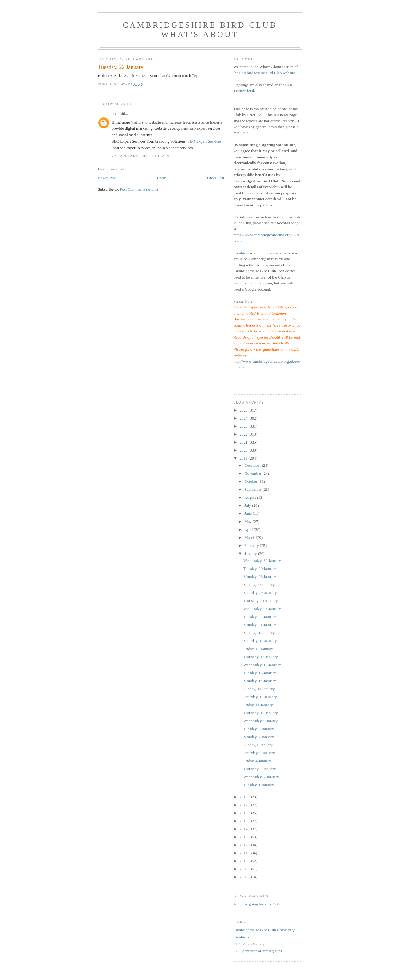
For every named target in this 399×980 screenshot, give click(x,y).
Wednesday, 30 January (262, 561)
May (248, 521)
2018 (244, 797)
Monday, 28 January (260, 577)
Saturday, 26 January (260, 593)
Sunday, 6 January (258, 745)
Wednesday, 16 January (262, 665)
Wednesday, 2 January (261, 777)
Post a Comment (111, 169)
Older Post (216, 178)
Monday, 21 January (260, 625)
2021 (244, 442)
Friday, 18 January (258, 649)
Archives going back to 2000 (257, 904)
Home (162, 178)
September (253, 489)
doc (115, 114)
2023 (244, 426)
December (253, 465)
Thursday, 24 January (261, 601)
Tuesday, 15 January (260, 673)
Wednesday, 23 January (262, 609)
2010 (244, 861)
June (248, 513)
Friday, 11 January (258, 705)
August (251, 497)
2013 (244, 837)
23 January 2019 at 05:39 (141, 156)
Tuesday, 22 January (260, 617)
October (251, 481)
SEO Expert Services (205, 141)
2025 (244, 410)
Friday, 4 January (257, 761)
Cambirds (241, 253)
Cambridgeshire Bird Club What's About (200, 30)
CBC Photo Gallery (249, 944)
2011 (244, 853)
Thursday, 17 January (261, 657)
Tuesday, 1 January (259, 785)
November (253, 473)
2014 (244, 829)
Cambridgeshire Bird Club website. (268, 73)
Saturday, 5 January (259, 753)
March (250, 537)
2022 (244, 434)
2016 (244, 813)
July (248, 505)
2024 (244, 418)
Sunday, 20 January (259, 633)
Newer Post (107, 178)
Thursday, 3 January (260, 769)
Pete (245, 133)
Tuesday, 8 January (259, 729)
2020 (244, 450)
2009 (244, 869)
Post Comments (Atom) (139, 189)
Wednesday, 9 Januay (261, 721)
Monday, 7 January (259, 737)
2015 (244, 821)
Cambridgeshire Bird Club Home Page (265, 930)
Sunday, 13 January (259, 689)
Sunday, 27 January (259, 585)
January (251, 553)
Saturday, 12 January (260, 697)
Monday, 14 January (260, 681)
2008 (244, 877)
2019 (244, 458)
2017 (244, 805)
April (249, 529)
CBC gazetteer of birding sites (258, 951)
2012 (244, 845)
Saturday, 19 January (260, 641)
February (252, 545)
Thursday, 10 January (261, 713)
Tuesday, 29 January (260, 569)
